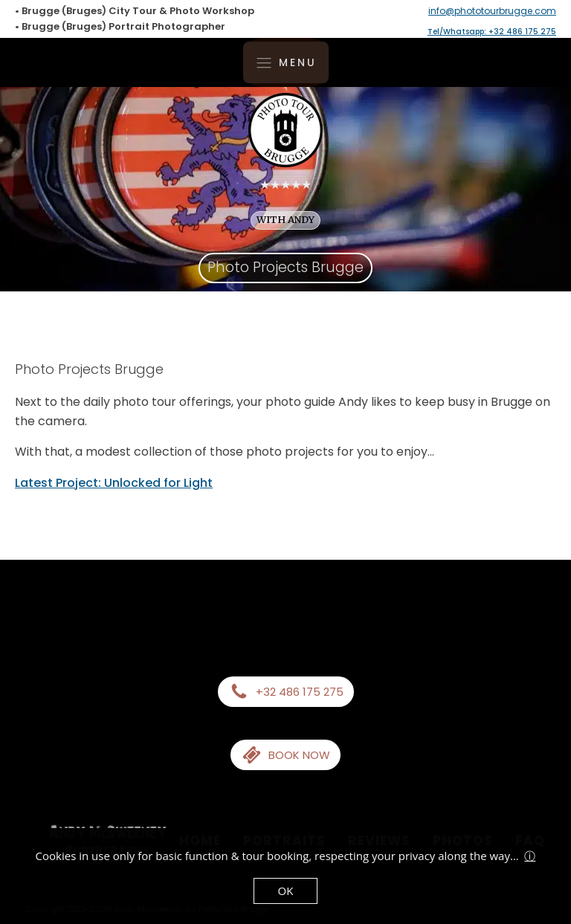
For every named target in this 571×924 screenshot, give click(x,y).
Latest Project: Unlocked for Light (114, 483)
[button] (286, 692)
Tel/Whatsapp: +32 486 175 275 (492, 32)
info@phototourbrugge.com (492, 11)
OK (286, 891)
